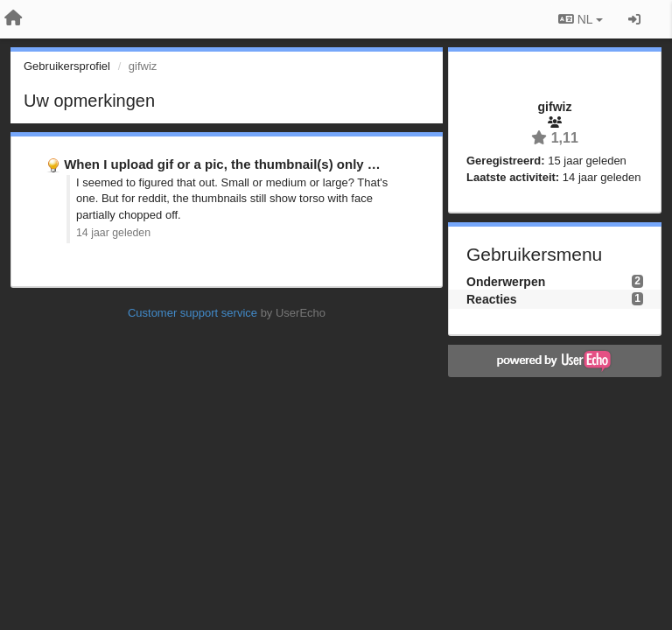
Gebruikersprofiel (67, 66)
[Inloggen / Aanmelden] (634, 19)
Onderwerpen (506, 282)
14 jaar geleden (113, 233)
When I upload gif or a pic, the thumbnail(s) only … (222, 164)
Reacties (492, 299)
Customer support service (192, 313)
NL (581, 19)
